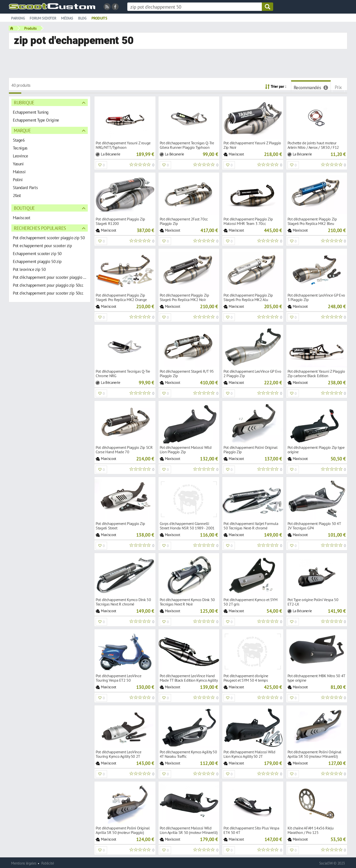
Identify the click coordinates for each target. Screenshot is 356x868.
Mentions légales (24, 863)
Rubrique (24, 102)
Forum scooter (43, 18)
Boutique (24, 208)
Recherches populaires (40, 228)
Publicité (48, 863)
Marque (22, 130)
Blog (82, 18)
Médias (67, 18)
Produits (99, 18)
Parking (18, 18)
